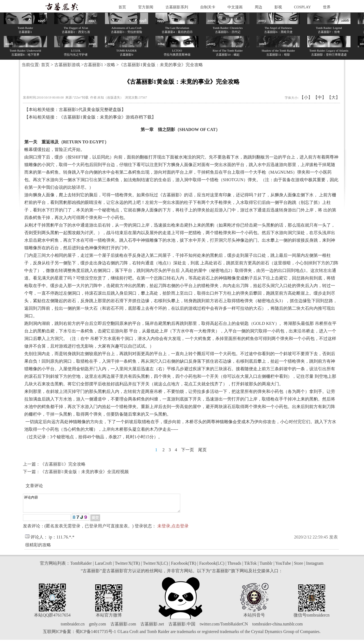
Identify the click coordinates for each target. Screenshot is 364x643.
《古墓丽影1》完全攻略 (63, 464)
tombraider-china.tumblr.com (278, 627)
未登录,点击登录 (173, 529)
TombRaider (81, 566)
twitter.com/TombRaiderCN (224, 627)
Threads (234, 566)
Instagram (315, 566)
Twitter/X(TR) (127, 566)
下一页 (188, 450)
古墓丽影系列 (177, 7)
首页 (122, 7)
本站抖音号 (254, 618)
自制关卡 (208, 7)
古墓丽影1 (93, 65)
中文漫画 (235, 7)
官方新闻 (146, 7)
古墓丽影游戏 (67, 65)
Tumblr (266, 566)
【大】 (334, 97)
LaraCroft (103, 566)
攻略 (111, 65)
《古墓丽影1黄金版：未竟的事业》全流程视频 (84, 472)
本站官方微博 (109, 618)
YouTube (283, 566)
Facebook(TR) (184, 566)
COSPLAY (303, 7)
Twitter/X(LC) (155, 566)
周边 (258, 7)
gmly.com (97, 627)
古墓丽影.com (123, 627)
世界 (327, 7)
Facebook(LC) (212, 566)
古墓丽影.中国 (182, 627)
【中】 (320, 97)
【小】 (306, 97)
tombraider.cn (73, 627)
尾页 (202, 450)
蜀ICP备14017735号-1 (96, 635)
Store (299, 566)
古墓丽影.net (152, 627)
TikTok (250, 566)
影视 (278, 7)
